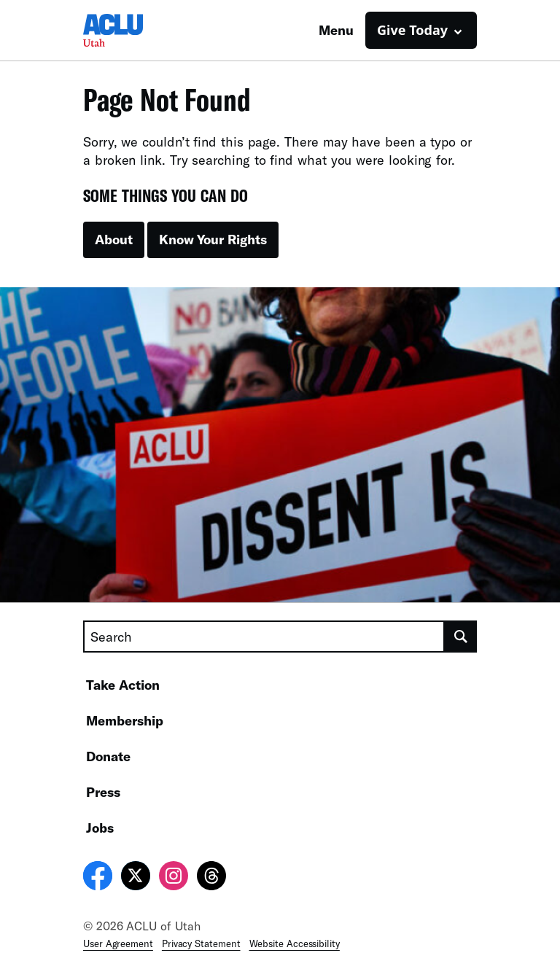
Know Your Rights (213, 239)
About (114, 239)
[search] (461, 637)
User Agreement (118, 943)
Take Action (123, 685)
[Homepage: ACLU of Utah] (134, 30)
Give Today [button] (412, 30)
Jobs (100, 828)
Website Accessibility (295, 943)
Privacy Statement (201, 943)
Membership (125, 720)
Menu (336, 30)
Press (103, 792)
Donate (108, 756)
